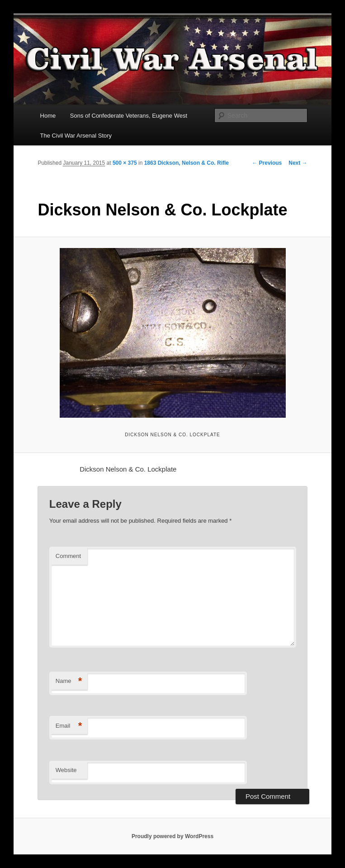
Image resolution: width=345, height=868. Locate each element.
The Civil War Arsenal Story (76, 136)
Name (69, 681)
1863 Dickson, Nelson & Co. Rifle (187, 163)
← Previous (267, 163)
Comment (68, 556)
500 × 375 (125, 163)
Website (66, 770)
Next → (298, 163)
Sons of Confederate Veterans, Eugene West (129, 116)
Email (69, 726)
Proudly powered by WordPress (172, 836)
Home (48, 116)
